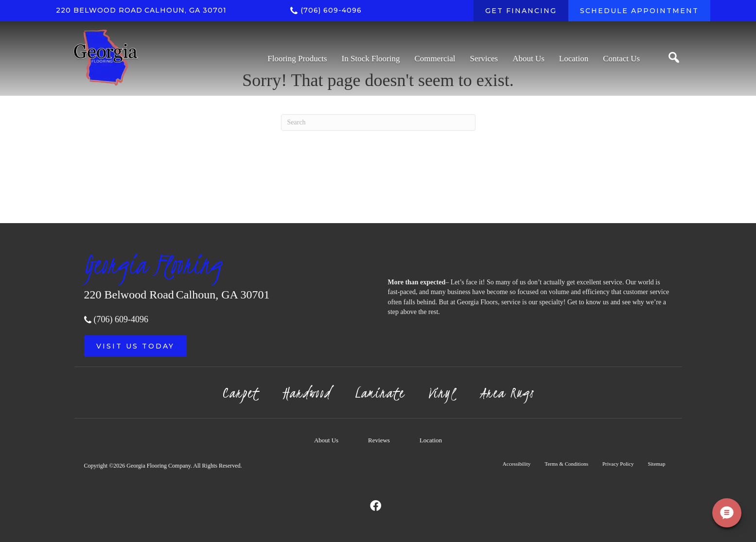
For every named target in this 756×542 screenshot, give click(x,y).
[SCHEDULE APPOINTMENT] (639, 11)
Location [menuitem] (431, 440)
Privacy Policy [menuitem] (618, 464)
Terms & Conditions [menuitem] (566, 464)
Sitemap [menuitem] (656, 464)
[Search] (378, 122)
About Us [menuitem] (326, 440)
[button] (135, 346)
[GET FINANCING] (521, 11)
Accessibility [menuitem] (517, 464)
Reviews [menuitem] (379, 440)
